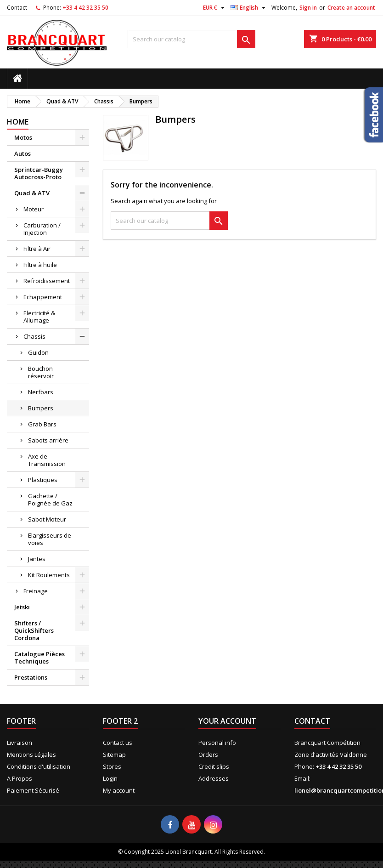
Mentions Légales (31, 755)
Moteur (34, 209)
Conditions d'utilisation (39, 766)
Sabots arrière (48, 440)
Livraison (20, 743)
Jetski (22, 607)
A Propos (20, 778)
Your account (227, 721)
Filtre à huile (40, 265)
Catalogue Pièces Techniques (39, 658)
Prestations (31, 677)
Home (18, 122)
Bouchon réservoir (41, 372)
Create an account (351, 8)
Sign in (308, 8)
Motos (23, 137)
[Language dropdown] (249, 8)
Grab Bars (42, 424)
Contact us (118, 743)
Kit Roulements (49, 575)
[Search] (191, 39)
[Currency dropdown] (215, 8)
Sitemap (114, 755)
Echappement (43, 297)
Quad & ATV (32, 193)
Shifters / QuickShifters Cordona (34, 630)
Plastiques (43, 480)
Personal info (217, 743)
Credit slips (214, 766)
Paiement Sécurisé (33, 790)
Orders (208, 755)
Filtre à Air (37, 249)
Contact (17, 8)
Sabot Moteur (47, 519)
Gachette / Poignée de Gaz (50, 499)
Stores (112, 766)
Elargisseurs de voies (50, 539)
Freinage (36, 591)
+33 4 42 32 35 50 (85, 8)
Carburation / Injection (42, 229)
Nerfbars (41, 392)
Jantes (37, 559)
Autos (23, 153)
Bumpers (41, 408)
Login (110, 778)
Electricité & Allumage (39, 317)
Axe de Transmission (47, 460)
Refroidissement (47, 281)
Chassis (34, 336)
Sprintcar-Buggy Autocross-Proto (39, 173)
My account (119, 790)
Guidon (38, 352)
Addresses (214, 778)
